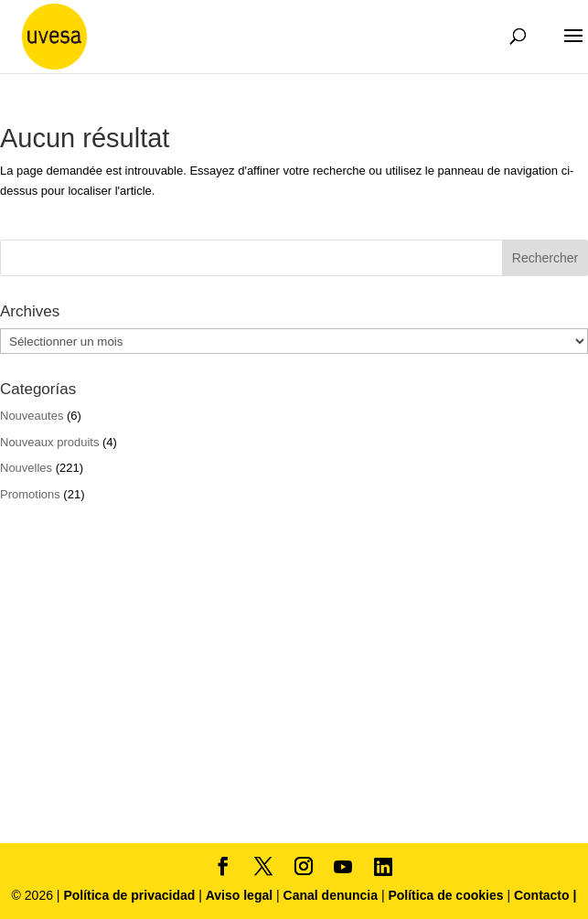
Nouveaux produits (49, 442)
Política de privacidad (131, 895)
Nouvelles (26, 468)
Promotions (30, 494)
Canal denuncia (331, 895)
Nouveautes (32, 416)
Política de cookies (447, 895)
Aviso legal (239, 895)
